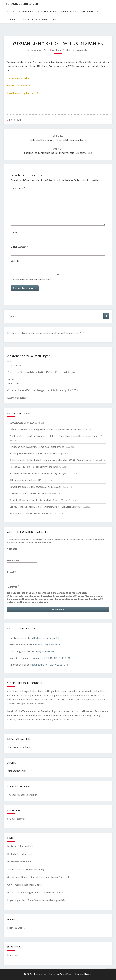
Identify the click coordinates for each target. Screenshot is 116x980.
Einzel (9, 11)
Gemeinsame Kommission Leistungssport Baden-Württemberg (40, 877)
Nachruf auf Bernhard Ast (46, 638)
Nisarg (88, 974)
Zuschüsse (68, 719)
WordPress (67, 974)
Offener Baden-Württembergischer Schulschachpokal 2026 (43, 390)
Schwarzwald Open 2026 (22, 423)
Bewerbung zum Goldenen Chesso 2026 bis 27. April (36, 487)
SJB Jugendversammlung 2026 (25, 480)
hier (38, 333)
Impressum (13, 955)
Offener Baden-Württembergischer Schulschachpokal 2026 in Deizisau (46, 429)
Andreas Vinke (61, 50)
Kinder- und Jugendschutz (35, 19)
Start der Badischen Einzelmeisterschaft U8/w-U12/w (37, 500)
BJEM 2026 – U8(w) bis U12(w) (46, 645)
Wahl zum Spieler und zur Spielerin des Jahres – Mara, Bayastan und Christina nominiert (55, 436)
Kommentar (18, 188)
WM (19, 120)
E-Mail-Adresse (19, 247)
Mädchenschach (46, 11)
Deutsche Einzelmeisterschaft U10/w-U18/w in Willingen (41, 372)
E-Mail (11, 572)
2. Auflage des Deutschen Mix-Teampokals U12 (33, 453)
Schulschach (67, 11)
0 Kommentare (81, 50)
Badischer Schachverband (20, 846)
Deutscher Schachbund (19, 862)
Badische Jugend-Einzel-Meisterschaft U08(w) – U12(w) (38, 473)
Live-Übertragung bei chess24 (23, 93)
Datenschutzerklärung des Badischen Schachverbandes (36, 892)
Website (15, 261)
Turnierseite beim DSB (19, 78)
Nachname (13, 560)
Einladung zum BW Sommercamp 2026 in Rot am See (37, 447)
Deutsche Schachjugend (19, 854)
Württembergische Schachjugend (24, 885)
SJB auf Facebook (16, 819)
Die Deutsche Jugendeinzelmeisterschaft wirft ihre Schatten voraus (44, 507)
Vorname (12, 549)
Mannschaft (25, 11)
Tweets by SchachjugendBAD (22, 795)
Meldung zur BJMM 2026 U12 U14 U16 (51, 658)
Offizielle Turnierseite (19, 86)
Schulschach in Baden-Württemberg (26, 869)
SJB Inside (11, 19)
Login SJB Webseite (17, 928)
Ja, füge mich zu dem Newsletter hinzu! (58, 278)
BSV (54, 19)
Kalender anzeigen (17, 398)
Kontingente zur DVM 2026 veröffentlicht (31, 513)
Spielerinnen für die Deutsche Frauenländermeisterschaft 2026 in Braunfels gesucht (53, 460)
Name (15, 232)
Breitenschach (88, 11)
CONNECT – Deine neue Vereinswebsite (30, 493)
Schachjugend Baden (22, 4)
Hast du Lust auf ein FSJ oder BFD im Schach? (33, 467)
